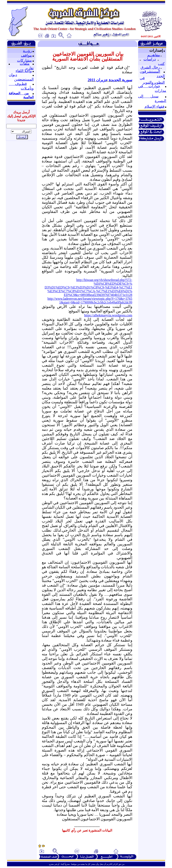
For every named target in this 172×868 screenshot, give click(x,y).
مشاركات (24, 60)
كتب (161, 64)
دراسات (150, 59)
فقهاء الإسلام (155, 106)
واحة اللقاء (24, 71)
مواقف (26, 55)
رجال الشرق (150, 67)
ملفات (25, 64)
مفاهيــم (154, 55)
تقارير (29, 68)
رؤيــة (27, 51)
